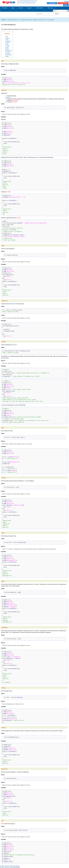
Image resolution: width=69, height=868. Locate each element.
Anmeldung (66, 1)
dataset (14, 304)
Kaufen (66, 5)
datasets (9, 97)
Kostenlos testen (63, 3)
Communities (40, 8)
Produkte (5, 8)
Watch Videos (52, 3)
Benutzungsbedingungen (15, 867)
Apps (13, 8)
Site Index (2, 867)
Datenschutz (7, 867)
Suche (57, 14)
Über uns (50, 8)
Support (30, 8)
